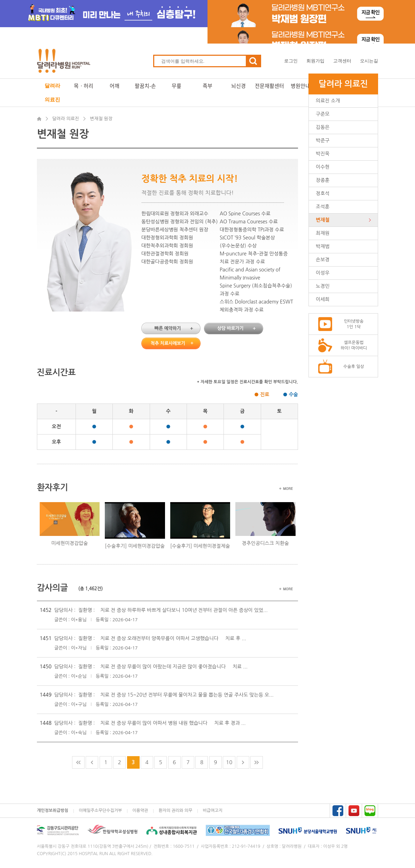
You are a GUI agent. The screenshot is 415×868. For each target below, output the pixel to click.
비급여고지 (212, 811)
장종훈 (323, 180)
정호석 (323, 193)
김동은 (323, 127)
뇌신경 (238, 86)
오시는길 (369, 61)
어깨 (115, 86)
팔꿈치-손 (145, 86)
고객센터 (342, 61)
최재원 (323, 233)
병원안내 (300, 86)
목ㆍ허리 (84, 86)
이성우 (323, 273)
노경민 (323, 286)
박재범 (323, 246)
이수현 (323, 167)
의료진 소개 (328, 101)
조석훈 (323, 207)
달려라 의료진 (52, 93)
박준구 (323, 140)
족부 (207, 86)
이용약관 (140, 811)
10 (229, 762)
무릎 (177, 86)
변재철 (323, 220)
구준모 (323, 114)
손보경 (323, 260)
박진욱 (323, 154)
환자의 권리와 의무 (175, 811)
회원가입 (315, 61)
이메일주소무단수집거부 (100, 811)
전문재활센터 (269, 86)
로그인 (291, 61)
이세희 (323, 299)
